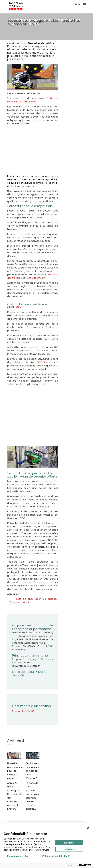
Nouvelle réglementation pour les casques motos (16, 771)
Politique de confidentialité (56, 856)
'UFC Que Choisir (35, 278)
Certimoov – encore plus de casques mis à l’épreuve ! (32, 771)
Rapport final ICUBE (23, 711)
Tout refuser (69, 849)
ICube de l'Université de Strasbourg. (33, 100)
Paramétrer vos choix (18, 856)
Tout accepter (69, 843)
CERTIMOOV (16, 307)
